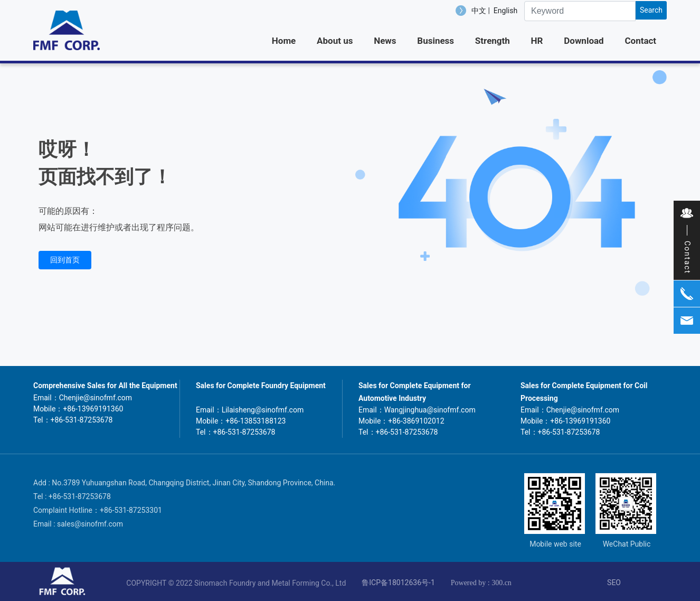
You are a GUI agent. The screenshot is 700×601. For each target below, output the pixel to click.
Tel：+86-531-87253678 (73, 420)
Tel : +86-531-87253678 (72, 496)
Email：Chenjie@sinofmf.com (83, 398)
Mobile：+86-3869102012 (401, 421)
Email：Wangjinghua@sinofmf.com (417, 410)
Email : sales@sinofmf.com (78, 524)
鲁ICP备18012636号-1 (398, 583)
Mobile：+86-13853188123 (241, 421)
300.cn (502, 583)
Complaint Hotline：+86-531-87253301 (98, 510)
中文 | (481, 11)
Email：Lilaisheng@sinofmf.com (250, 410)
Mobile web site (555, 544)
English (505, 11)
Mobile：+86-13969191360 (78, 409)
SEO (614, 583)
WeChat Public (627, 544)
